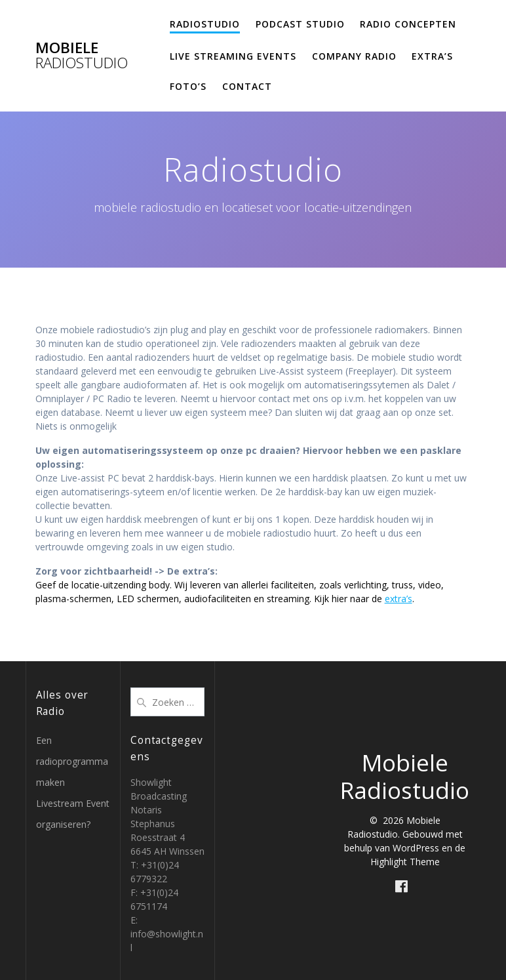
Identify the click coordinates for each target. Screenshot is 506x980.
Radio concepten (408, 24)
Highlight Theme (405, 862)
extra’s (399, 599)
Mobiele (82, 55)
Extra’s (432, 56)
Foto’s (188, 86)
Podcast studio (300, 24)
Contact (247, 86)
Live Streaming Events (233, 56)
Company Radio (354, 56)
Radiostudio (205, 24)
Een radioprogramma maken (72, 761)
